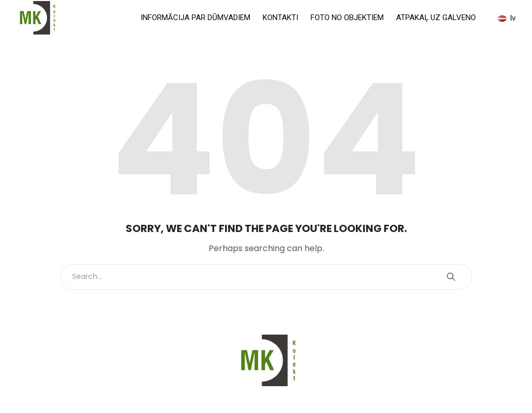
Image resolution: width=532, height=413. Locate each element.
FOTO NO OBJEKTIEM (347, 18)
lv (507, 18)
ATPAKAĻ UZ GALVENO (436, 18)
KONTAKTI (280, 18)
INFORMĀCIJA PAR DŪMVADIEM (195, 18)
